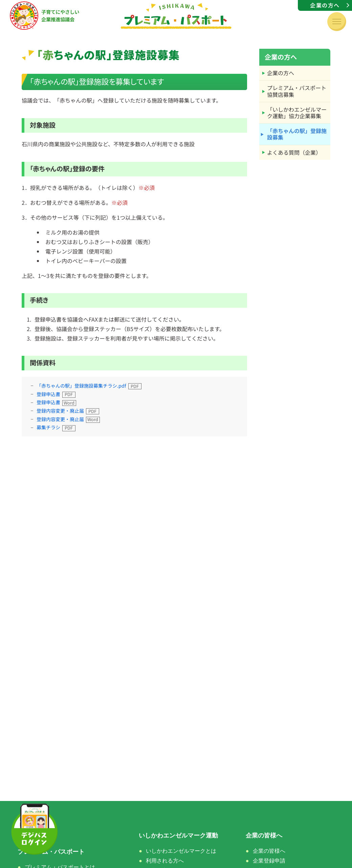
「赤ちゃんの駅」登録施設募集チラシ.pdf (81, 386)
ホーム (27, 836)
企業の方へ (325, 5)
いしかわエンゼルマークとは (181, 851)
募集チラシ (48, 427)
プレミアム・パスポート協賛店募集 (297, 91)
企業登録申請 (269, 861)
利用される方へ (165, 861)
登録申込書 (48, 394)
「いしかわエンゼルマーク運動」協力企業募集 (297, 113)
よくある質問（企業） (294, 152)
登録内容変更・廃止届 (60, 411)
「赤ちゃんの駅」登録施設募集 (297, 134)
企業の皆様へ (269, 851)
